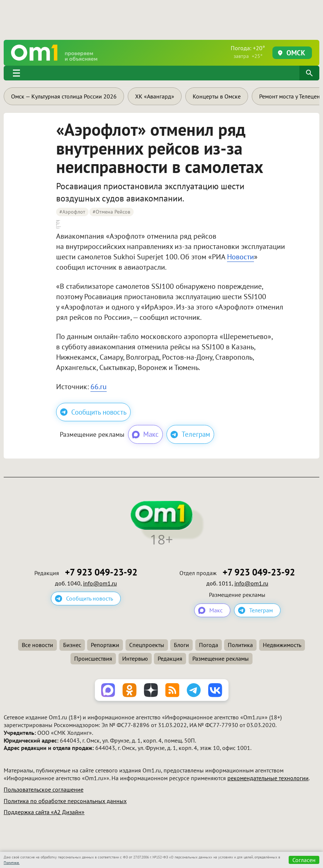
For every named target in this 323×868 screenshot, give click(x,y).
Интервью (135, 658)
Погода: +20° (248, 52)
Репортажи (105, 645)
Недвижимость (282, 645)
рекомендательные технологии (268, 778)
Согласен (304, 860)
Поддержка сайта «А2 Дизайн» (44, 812)
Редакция (170, 658)
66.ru (99, 387)
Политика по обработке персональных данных (65, 801)
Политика (240, 645)
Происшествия (93, 658)
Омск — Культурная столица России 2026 (64, 96)
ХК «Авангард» (155, 96)
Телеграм (190, 434)
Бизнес (72, 645)
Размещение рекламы (221, 658)
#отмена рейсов (111, 212)
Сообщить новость (93, 412)
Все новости (37, 645)
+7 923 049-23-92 (101, 572)
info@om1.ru (100, 583)
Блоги (181, 645)
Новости (240, 257)
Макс (145, 435)
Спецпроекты (147, 645)
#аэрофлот (72, 212)
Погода (209, 645)
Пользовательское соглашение (44, 789)
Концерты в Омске (217, 96)
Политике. (12, 863)
